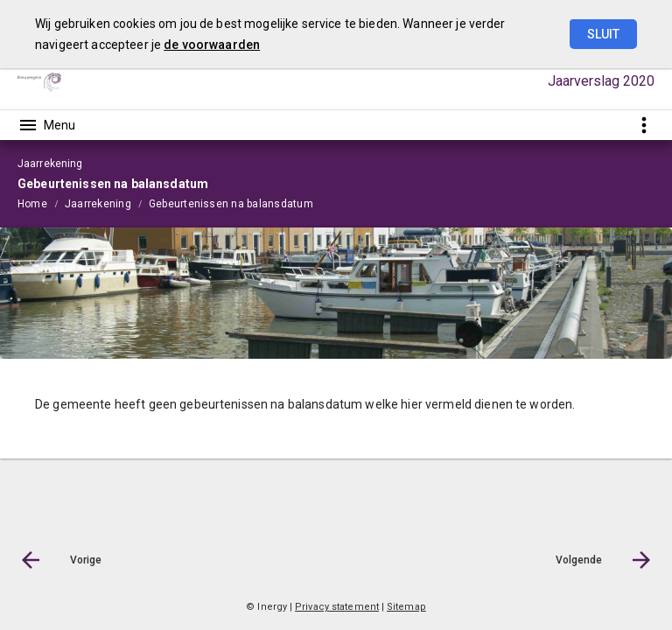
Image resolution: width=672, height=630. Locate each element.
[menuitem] (41, 203)
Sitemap (406, 607)
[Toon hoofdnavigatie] (46, 125)
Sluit (603, 34)
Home (32, 204)
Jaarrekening (98, 204)
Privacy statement (337, 607)
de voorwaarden (212, 45)
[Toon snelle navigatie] (644, 125)
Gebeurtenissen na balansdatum (231, 204)
